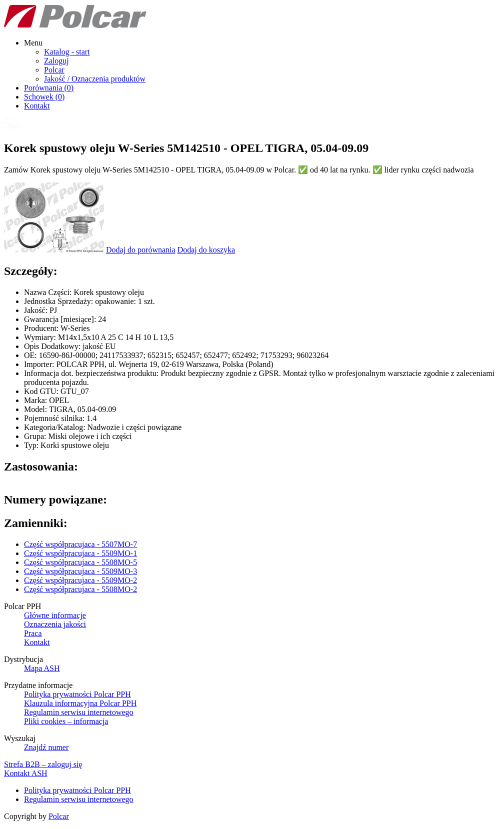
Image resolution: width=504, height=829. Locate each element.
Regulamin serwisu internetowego (79, 712)
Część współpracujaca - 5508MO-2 (80, 589)
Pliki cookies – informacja (66, 721)
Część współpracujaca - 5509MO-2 (80, 580)
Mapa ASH (42, 668)
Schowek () (44, 97)
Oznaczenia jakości (55, 624)
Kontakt (37, 106)
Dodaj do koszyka (206, 250)
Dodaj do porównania (141, 250)
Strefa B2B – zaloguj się (43, 764)
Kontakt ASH (26, 773)
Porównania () (49, 88)
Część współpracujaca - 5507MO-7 (80, 544)
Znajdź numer (46, 747)
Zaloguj (56, 61)
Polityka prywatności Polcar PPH (77, 694)
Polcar (54, 70)
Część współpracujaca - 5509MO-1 (80, 553)
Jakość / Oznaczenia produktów (95, 79)
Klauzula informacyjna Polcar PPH (80, 703)
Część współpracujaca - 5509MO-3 (80, 571)
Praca (33, 633)
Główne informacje (55, 615)
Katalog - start (67, 52)
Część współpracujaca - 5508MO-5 (80, 562)
